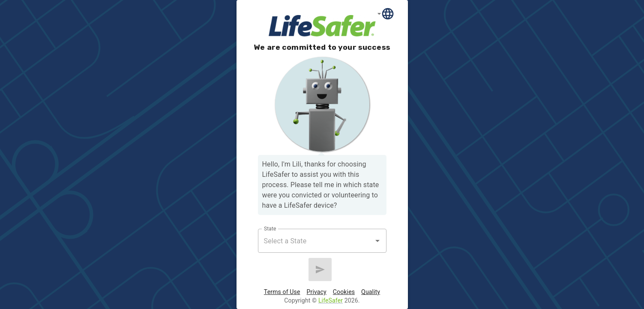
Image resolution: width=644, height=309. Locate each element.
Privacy (317, 292)
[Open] (377, 241)
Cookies (344, 292)
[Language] (386, 14)
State (270, 229)
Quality (371, 292)
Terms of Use (282, 292)
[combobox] (316, 241)
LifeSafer (331, 300)
